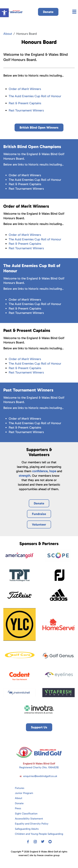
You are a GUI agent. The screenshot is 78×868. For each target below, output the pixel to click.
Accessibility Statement (29, 819)
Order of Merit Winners (25, 89)
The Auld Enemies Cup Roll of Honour (35, 96)
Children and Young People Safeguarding (39, 834)
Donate (19, 803)
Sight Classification (26, 814)
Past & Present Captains (25, 103)
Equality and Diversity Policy (32, 824)
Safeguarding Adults (27, 829)
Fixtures (20, 788)
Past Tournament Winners (26, 110)
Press (18, 808)
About (8, 34)
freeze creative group (48, 855)
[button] (4, 13)
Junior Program (24, 793)
